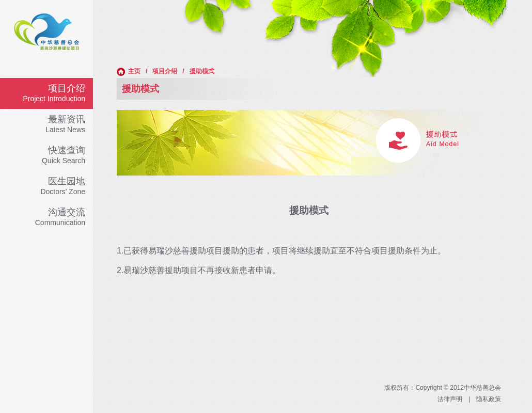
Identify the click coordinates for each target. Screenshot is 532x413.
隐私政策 (489, 399)
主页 (129, 72)
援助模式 (202, 71)
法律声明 (450, 399)
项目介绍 (165, 71)
